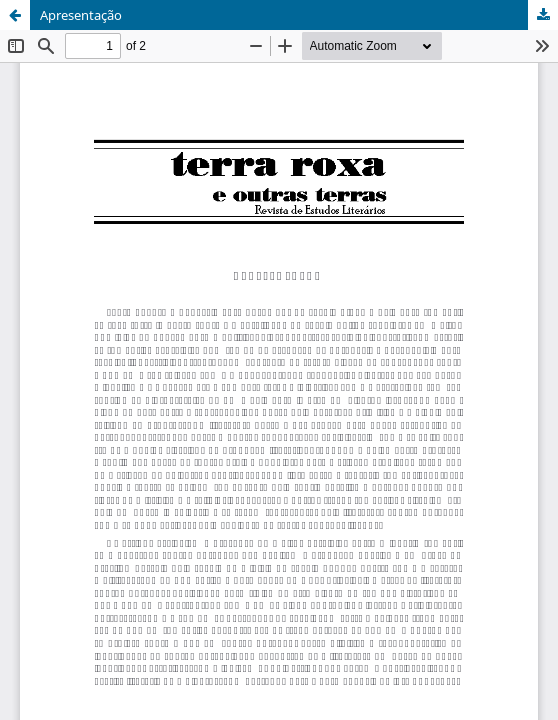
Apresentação (81, 15)
